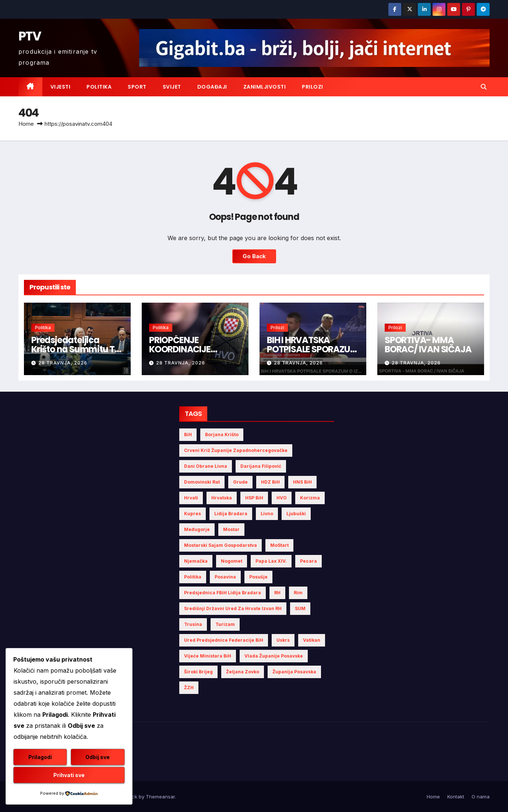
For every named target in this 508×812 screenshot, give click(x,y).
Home (26, 124)
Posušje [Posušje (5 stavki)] (258, 577)
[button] (484, 87)
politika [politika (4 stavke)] (193, 577)
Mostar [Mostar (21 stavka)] (231, 529)
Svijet (172, 87)
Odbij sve (98, 757)
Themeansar (160, 797)
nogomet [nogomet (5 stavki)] (232, 561)
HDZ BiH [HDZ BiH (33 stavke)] (270, 482)
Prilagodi (40, 757)
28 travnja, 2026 (63, 363)
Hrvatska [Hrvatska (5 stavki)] (222, 498)
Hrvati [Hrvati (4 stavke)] (191, 498)
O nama (481, 797)
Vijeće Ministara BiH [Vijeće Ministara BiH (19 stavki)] (208, 656)
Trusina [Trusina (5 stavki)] (193, 624)
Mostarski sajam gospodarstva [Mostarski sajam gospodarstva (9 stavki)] (221, 545)
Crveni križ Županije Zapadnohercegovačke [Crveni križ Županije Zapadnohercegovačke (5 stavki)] (236, 450)
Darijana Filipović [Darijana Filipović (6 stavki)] (261, 466)
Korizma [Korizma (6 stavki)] (310, 498)
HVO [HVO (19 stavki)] (282, 498)
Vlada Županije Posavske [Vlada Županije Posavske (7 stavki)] (274, 656)
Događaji (212, 87)
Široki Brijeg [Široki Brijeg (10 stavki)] (198, 672)
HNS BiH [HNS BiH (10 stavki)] (302, 482)
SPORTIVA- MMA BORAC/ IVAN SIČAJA (428, 345)
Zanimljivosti (265, 87)
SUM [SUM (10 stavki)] (300, 608)
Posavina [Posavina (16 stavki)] (225, 577)
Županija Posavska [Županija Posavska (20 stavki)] (294, 672)
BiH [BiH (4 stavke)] (188, 435)
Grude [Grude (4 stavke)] (240, 482)
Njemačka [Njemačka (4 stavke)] (196, 561)
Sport (137, 87)
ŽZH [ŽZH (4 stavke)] (189, 688)
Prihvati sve (69, 775)
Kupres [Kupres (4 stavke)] (193, 514)
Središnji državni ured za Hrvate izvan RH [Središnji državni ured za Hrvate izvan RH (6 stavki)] (233, 608)
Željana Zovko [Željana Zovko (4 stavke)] (243, 672)
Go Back (254, 256)
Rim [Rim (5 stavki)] (298, 593)
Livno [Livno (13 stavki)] (267, 514)
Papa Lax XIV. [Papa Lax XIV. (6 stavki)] (271, 561)
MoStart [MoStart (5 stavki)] (279, 545)
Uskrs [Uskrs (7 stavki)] (283, 640)
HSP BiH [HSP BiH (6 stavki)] (254, 498)
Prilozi (313, 87)
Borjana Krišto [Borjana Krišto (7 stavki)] (222, 435)
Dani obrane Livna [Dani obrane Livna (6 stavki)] (206, 466)
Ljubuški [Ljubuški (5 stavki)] (296, 514)
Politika (99, 87)
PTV (30, 36)
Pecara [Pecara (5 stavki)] (308, 561)
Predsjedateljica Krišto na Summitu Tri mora (76, 349)
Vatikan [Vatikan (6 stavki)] (312, 640)
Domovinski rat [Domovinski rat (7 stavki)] (202, 482)
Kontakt (456, 797)
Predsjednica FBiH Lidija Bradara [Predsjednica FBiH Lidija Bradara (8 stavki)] (223, 593)
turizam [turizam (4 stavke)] (225, 624)
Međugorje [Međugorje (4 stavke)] (197, 529)
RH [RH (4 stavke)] (277, 593)
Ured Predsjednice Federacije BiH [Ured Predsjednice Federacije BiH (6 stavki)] (224, 640)
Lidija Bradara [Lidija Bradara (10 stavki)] (231, 514)
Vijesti (61, 87)
